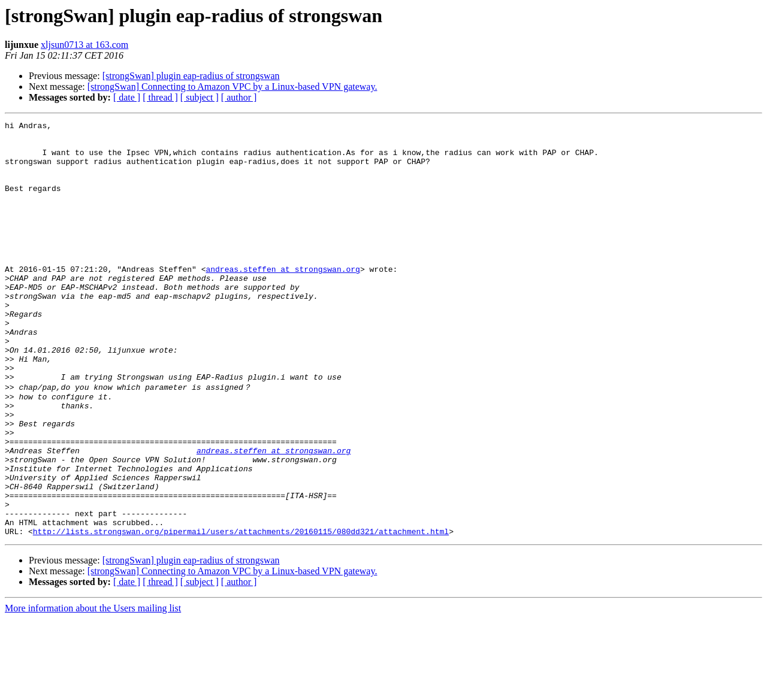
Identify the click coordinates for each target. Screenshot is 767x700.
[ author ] (239, 97)
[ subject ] (200, 97)
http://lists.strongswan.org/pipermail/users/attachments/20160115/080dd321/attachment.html (241, 613)
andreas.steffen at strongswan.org (283, 299)
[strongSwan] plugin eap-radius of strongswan (191, 76)
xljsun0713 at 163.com (84, 45)
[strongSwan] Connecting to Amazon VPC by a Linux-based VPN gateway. (232, 87)
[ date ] (127, 97)
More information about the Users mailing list (93, 690)
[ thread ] (160, 97)
